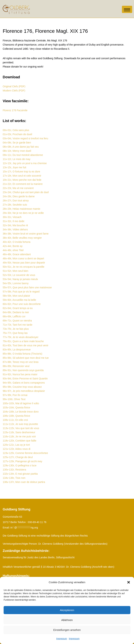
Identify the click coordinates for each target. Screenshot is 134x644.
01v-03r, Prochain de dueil (17, 134)
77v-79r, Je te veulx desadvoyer (21, 337)
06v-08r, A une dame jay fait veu (21, 147)
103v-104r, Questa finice (16, 407)
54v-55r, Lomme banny (16, 283)
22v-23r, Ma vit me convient (18, 188)
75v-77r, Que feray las (15, 333)
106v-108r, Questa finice (16, 416)
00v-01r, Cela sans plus (16, 130)
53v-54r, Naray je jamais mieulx (20, 279)
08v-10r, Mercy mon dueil (17, 151)
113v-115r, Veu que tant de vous (21, 428)
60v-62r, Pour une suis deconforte (22, 304)
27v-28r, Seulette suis (15, 205)
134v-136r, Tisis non (14, 478)
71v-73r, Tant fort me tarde (18, 325)
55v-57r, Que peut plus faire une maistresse (27, 287)
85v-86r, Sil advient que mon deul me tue (26, 358)
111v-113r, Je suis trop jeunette (20, 424)
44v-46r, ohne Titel (13, 250)
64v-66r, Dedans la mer (16, 312)
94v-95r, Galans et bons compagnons (24, 383)
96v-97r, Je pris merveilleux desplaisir (24, 391)
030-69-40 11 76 (37, 522)
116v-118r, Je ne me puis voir (19, 436)
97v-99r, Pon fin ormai (15, 395)
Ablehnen (67, 620)
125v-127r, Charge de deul (18, 457)
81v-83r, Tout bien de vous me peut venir (26, 345)
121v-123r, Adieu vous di (17, 449)
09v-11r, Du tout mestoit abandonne (23, 155)
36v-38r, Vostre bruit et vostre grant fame (26, 234)
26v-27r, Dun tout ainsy (16, 201)
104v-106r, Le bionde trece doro (21, 412)
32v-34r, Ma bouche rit (15, 225)
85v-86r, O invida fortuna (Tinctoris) (22, 354)
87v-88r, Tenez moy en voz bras (21, 362)
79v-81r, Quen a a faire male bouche (23, 341)
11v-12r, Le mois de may (17, 159)
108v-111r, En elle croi (15, 420)
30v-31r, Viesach (12, 217)
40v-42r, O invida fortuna (17, 242)
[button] (129, 582)
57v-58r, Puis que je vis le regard (21, 292)
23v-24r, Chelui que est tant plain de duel (26, 192)
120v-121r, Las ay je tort (16, 445)
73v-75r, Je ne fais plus (16, 329)
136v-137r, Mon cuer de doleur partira (24, 482)
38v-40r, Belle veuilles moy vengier (22, 238)
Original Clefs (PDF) (14, 86)
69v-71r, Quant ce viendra (17, 321)
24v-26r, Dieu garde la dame (19, 196)
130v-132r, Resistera (14, 470)
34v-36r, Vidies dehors (15, 229)
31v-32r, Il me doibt (13, 221)
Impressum (62, 639)
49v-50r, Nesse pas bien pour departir (24, 263)
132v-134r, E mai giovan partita (20, 474)
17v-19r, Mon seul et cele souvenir (22, 176)
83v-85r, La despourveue (17, 350)
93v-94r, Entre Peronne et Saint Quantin (25, 379)
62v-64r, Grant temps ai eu (18, 308)
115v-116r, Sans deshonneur (19, 432)
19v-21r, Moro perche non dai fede (22, 180)
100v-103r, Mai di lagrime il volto (21, 403)
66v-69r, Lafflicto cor (14, 316)
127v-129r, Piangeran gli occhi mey (22, 461)
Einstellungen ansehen (67, 630)
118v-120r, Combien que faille (20, 441)
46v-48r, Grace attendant (17, 254)
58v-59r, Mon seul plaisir (16, 296)
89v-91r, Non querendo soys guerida (23, 370)
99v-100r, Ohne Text (14, 399)
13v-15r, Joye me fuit (14, 167)
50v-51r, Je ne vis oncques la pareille (23, 267)
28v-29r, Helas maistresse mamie (21, 209)
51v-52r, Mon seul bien (16, 271)
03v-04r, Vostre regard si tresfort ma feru (25, 138)
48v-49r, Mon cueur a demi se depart (23, 258)
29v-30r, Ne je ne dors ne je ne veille (23, 213)
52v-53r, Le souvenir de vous (19, 275)
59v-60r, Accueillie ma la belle (19, 300)
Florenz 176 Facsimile (15, 110)
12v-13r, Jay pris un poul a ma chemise (25, 163)
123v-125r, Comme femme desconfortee (25, 453)
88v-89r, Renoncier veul (16, 366)
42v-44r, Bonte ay (13, 246)
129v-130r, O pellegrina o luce (20, 465)
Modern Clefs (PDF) (14, 91)
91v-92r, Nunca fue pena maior (20, 374)
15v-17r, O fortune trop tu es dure (21, 172)
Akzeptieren (67, 610)
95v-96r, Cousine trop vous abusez (22, 387)
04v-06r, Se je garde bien (17, 143)
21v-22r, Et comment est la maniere (23, 184)
